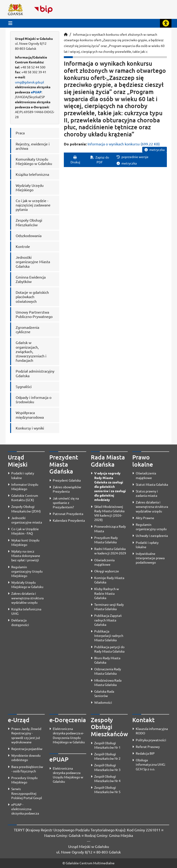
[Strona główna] (66, 34)
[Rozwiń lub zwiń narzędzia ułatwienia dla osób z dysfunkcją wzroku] (166, 23)
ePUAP (36, 92)
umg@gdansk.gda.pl (29, 82)
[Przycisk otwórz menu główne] (10, 23)
